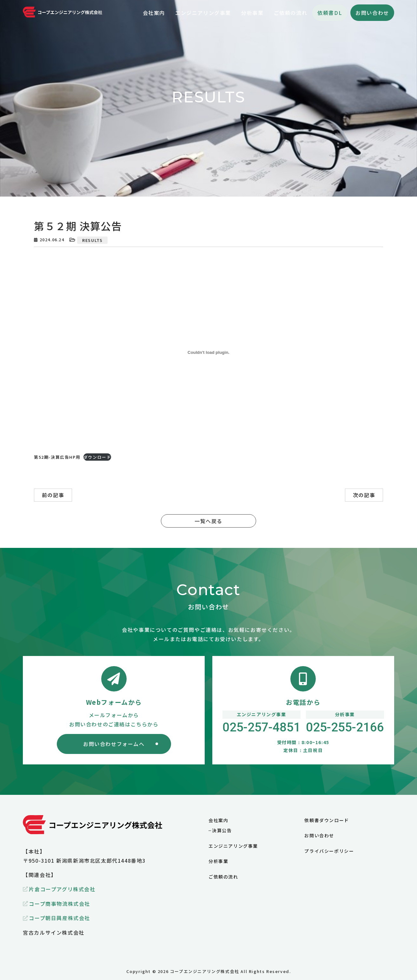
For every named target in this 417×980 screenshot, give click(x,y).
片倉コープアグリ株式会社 (62, 889)
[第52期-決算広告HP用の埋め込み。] (208, 352)
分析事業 (218, 861)
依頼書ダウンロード (327, 820)
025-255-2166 (345, 727)
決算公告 (222, 830)
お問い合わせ (372, 13)
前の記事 (53, 495)
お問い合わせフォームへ (114, 744)
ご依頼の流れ (223, 877)
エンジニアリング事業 (233, 846)
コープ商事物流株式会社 (60, 904)
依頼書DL (330, 13)
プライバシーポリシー (329, 851)
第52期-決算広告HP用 (57, 457)
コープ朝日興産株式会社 (60, 918)
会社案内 (218, 820)
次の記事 (364, 495)
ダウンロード (97, 457)
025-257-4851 (261, 727)
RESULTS (92, 240)
